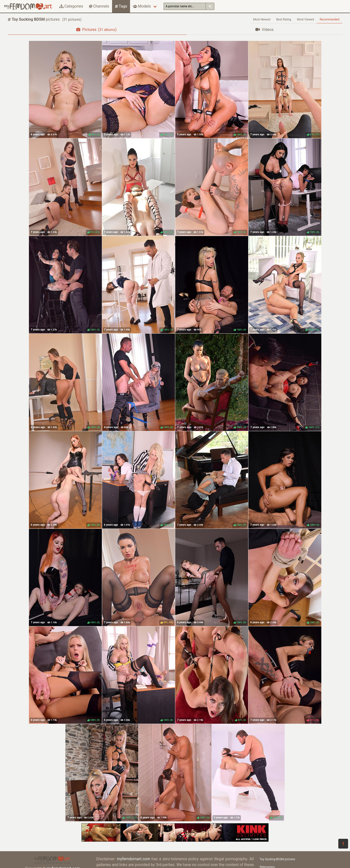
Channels (99, 6)
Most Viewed (306, 19)
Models (142, 6)
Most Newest (262, 19)
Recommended (329, 19)
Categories (71, 6)
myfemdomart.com (134, 859)
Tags (121, 6)
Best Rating (284, 19)
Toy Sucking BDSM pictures (277, 859)
